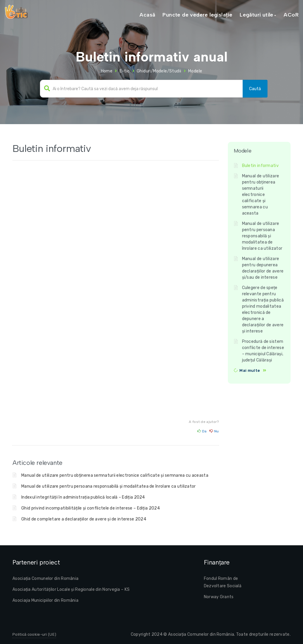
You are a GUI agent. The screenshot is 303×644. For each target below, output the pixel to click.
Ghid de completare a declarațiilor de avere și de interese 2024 (84, 519)
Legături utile (257, 15)
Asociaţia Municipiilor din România (45, 600)
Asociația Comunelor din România (45, 579)
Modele (195, 71)
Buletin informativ (260, 166)
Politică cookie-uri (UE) (34, 634)
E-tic (125, 71)
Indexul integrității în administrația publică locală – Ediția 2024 (83, 497)
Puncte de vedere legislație (197, 15)
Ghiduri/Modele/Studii (159, 71)
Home (107, 71)
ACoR (291, 15)
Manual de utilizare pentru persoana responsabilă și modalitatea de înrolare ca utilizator (109, 486)
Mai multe (250, 370)
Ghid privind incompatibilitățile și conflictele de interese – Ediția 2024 (91, 508)
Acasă (147, 15)
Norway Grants (219, 597)
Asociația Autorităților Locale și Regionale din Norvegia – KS (71, 589)
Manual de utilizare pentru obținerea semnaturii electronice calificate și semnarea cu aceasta (115, 475)
